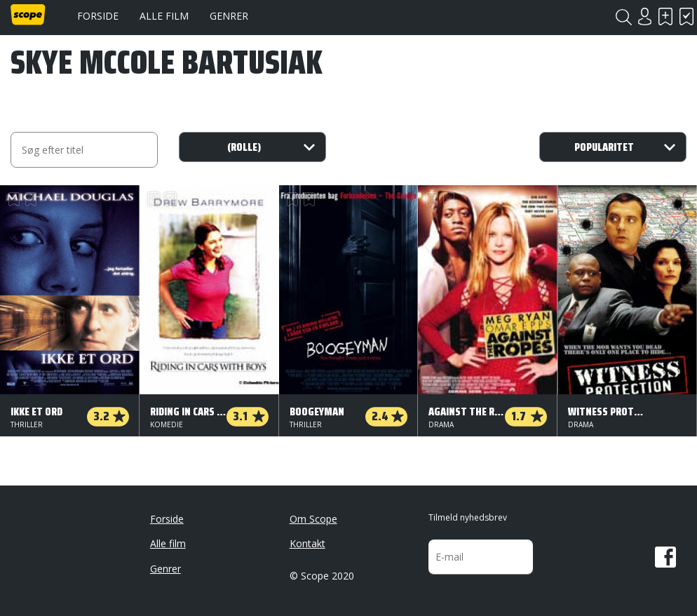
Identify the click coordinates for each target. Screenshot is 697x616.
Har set (686, 16)
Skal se (665, 16)
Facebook (665, 557)
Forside (98, 16)
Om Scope (313, 519)
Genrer (229, 16)
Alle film (164, 16)
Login (644, 16)
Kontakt (307, 543)
